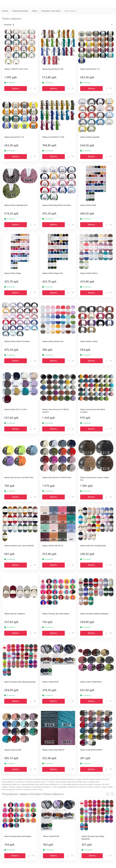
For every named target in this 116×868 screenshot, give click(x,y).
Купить (15, 88)
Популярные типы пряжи (51, 11)
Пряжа (35, 11)
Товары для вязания (20, 11)
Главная (5, 11)
